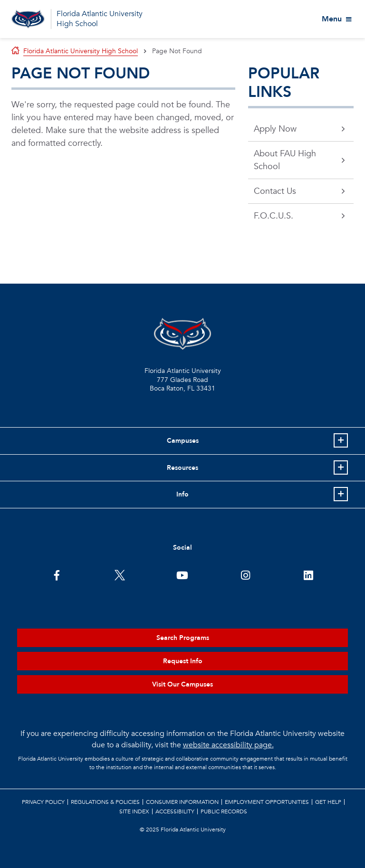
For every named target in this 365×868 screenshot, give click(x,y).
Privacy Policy (43, 802)
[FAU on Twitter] (120, 574)
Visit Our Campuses (182, 684)
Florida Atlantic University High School (100, 19)
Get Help (328, 802)
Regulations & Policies (105, 802)
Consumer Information (182, 802)
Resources (182, 468)
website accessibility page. (228, 745)
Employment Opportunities (267, 802)
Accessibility (175, 811)
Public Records (224, 811)
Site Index (134, 811)
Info (182, 494)
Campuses (183, 441)
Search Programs (183, 638)
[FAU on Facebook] (57, 574)
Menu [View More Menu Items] (332, 19)
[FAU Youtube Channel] (182, 574)
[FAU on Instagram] (245, 574)
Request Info (183, 661)
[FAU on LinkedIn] (308, 574)
